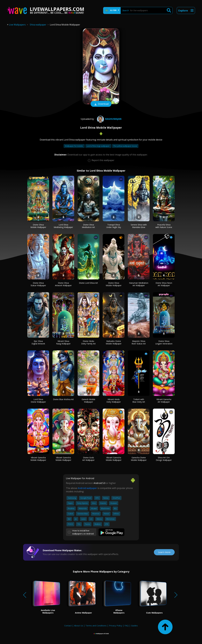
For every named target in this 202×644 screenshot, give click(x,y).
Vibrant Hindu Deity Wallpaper (114, 401)
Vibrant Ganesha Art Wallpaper (164, 401)
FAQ (127, 626)
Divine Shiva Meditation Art (88, 226)
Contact (68, 626)
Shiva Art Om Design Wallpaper (164, 459)
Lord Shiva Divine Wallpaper (38, 401)
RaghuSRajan (109, 119)
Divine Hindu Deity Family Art (88, 342)
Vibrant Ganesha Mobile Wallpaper (38, 459)
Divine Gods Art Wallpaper (88, 459)
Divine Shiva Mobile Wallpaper (38, 226)
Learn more (164, 552)
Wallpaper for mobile (74, 146)
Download (101, 104)
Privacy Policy (116, 626)
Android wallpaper (87, 488)
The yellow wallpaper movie (125, 146)
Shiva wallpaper (38, 25)
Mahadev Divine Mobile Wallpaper (114, 342)
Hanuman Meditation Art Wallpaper (139, 284)
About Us (79, 626)
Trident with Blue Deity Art (139, 401)
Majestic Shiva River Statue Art (139, 342)
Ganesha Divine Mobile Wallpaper (139, 459)
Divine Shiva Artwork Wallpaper (63, 284)
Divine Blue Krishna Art (63, 399)
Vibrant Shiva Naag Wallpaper (63, 342)
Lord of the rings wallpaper (98, 146)
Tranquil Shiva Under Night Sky (114, 226)
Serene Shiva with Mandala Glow (139, 226)
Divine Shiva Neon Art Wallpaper (164, 284)
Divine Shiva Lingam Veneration (164, 342)
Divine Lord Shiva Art (88, 283)
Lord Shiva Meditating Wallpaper (63, 226)
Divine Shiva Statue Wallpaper (38, 284)
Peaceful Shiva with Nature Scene (164, 226)
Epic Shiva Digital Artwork (38, 342)
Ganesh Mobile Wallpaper (88, 401)
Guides (134, 626)
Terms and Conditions (96, 626)
